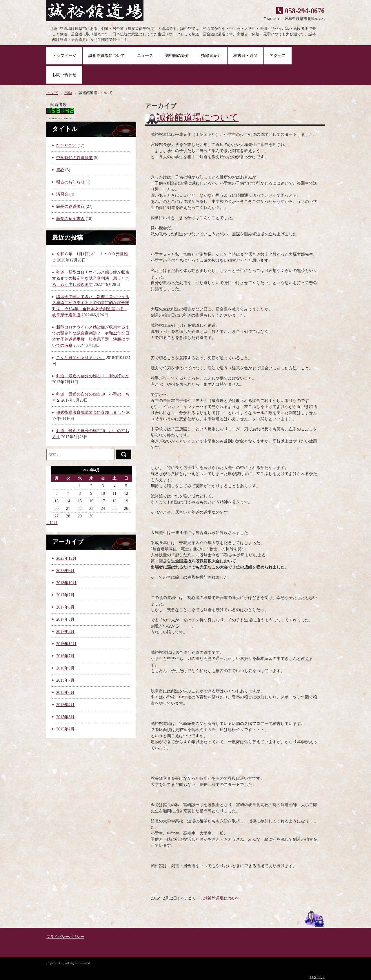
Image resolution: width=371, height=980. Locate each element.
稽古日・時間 (245, 56)
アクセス (278, 56)
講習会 (62, 194)
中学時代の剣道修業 (74, 158)
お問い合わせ (64, 75)
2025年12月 (66, 558)
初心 (60, 170)
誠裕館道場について (107, 56)
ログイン (317, 977)
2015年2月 (65, 729)
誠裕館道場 (98, 12)
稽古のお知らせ (70, 182)
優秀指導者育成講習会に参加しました (91, 413)
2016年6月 (65, 668)
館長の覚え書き (70, 219)
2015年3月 (65, 717)
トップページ (64, 56)
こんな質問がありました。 (81, 358)
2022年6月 (65, 571)
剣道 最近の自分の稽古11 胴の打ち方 (93, 376)
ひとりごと (66, 146)
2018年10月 (66, 583)
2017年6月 (65, 607)
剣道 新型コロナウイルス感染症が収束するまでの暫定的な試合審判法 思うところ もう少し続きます (91, 278)
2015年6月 (65, 693)
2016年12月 (66, 644)
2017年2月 (65, 632)
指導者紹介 (211, 56)
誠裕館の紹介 (177, 56)
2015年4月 (65, 705)
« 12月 (52, 523)
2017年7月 (65, 595)
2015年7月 (65, 680)
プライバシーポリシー (65, 937)
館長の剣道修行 (70, 206)
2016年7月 (65, 656)
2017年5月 (65, 619)
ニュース (145, 56)
